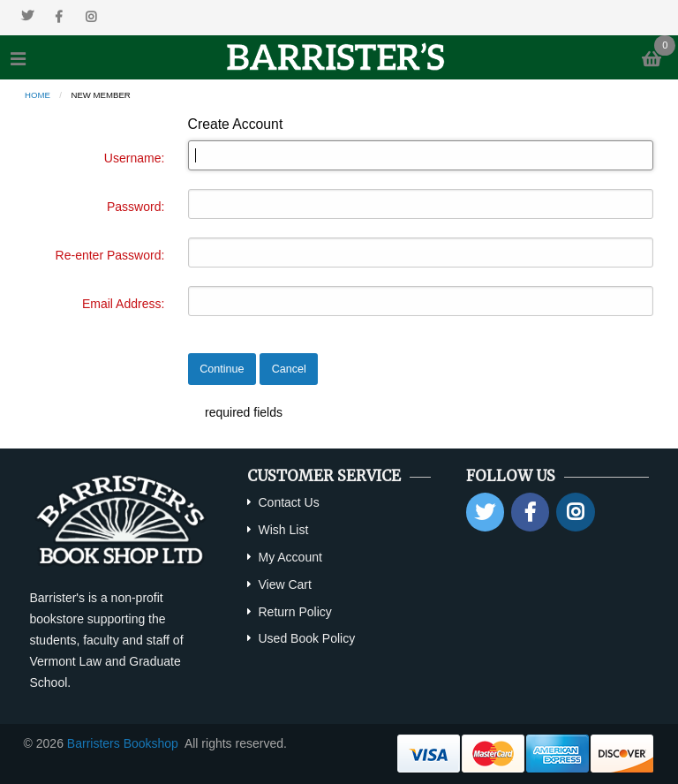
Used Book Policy (306, 638)
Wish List (283, 530)
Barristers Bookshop (123, 743)
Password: (136, 207)
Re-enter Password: (110, 255)
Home (38, 95)
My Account (290, 557)
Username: (134, 158)
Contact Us (288, 502)
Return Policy (294, 612)
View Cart (284, 584)
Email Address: (123, 304)
